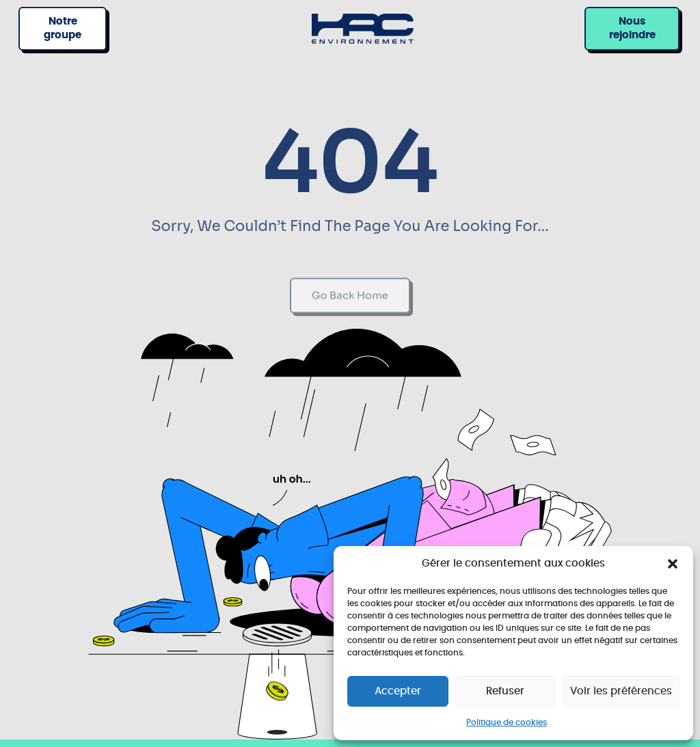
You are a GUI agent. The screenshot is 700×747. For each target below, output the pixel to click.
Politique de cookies (507, 722)
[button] (673, 564)
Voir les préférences (621, 691)
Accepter (398, 691)
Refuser (505, 691)
